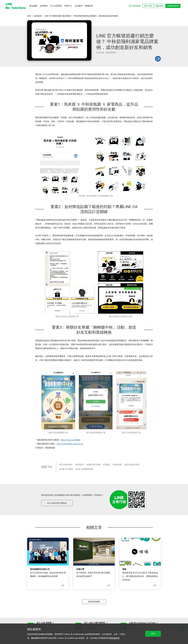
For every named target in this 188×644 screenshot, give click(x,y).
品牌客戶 (80, 465)
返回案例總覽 (94, 602)
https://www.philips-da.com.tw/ (70, 444)
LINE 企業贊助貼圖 (85, 469)
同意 (153, 634)
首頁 (29, 16)
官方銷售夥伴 (67, 465)
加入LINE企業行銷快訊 (57, 503)
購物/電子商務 (94, 465)
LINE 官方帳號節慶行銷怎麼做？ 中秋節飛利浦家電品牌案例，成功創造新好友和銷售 (81, 16)
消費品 (107, 465)
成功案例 (38, 16)
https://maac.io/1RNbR (70, 440)
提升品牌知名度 (133, 465)
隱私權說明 (115, 638)
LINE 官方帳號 (67, 469)
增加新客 (118, 465)
